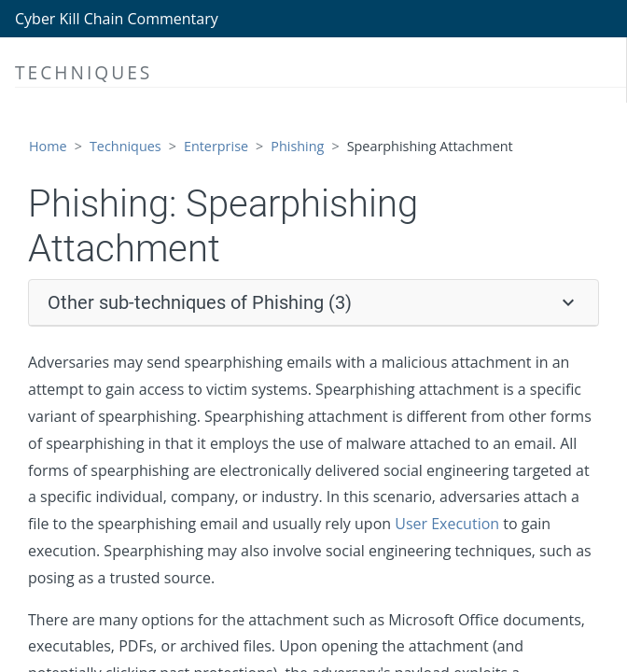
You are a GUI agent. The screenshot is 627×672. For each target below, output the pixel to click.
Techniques (125, 146)
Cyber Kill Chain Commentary (117, 19)
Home (48, 146)
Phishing (297, 146)
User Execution (447, 524)
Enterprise (216, 146)
